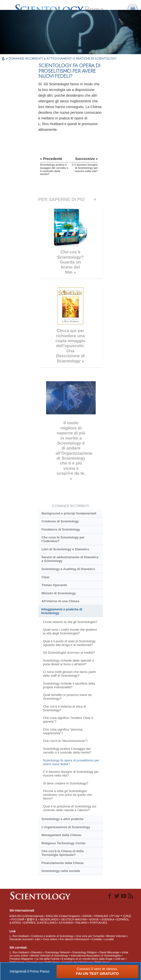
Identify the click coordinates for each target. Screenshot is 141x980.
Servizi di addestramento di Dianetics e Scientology (70, 559)
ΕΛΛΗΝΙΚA (66, 923)
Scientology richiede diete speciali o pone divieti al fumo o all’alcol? (68, 662)
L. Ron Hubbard (19, 936)
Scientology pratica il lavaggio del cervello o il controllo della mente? (67, 751)
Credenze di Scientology (60, 521)
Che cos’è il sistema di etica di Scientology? (64, 708)
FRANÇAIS (101, 916)
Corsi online (50, 939)
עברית (115, 916)
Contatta (97, 939)
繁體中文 (32, 919)
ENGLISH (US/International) (27, 916)
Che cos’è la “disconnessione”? (65, 741)
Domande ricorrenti (21, 939)
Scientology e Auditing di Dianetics (68, 569)
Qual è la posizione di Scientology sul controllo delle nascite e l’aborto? (70, 808)
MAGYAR (81, 919)
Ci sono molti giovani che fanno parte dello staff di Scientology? (69, 674)
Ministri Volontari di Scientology (49, 956)
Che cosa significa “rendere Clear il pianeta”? (68, 720)
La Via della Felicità (47, 959)
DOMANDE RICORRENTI (26, 58)
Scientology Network (57, 952)
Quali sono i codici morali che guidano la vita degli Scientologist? (70, 631)
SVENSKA (108, 919)
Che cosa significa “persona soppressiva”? (63, 731)
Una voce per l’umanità (90, 936)
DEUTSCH (68, 919)
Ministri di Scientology (58, 593)
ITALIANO (81, 923)
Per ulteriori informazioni (74, 939)
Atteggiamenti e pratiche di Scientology (62, 611)
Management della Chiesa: (62, 835)
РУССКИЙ (18, 919)
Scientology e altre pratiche (62, 819)
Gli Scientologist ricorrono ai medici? (69, 653)
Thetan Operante (54, 585)
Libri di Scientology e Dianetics (65, 549)
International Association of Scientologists (96, 956)
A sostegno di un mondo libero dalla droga (87, 959)
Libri (38, 939)
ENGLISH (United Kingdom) (63, 916)
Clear (45, 577)
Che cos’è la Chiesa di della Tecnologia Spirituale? (62, 853)
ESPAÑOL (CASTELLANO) (40, 923)
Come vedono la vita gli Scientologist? (70, 622)
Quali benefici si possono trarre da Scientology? (67, 697)
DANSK (87, 916)
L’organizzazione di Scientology (66, 827)
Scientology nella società (61, 871)
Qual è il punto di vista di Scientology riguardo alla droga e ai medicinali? (69, 643)
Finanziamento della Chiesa (62, 863)
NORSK (94, 919)
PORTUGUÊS (99, 923)
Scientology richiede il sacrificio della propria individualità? (69, 685)
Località (109, 939)
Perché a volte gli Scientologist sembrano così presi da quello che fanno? (67, 795)
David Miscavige (109, 952)
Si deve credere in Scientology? (65, 783)
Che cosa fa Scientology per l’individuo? (63, 539)
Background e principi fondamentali (69, 513)
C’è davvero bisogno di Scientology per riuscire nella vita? (71, 774)
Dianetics (37, 952)
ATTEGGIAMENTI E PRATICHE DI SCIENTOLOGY (82, 58)
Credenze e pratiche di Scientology (52, 936)
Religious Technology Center (63, 843)
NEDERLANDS (49, 919)
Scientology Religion (85, 952)
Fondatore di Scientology (61, 529)
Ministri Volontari (116, 936)
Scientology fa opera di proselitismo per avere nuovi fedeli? (71, 762)
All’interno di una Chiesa (60, 601)
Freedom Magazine (21, 959)
